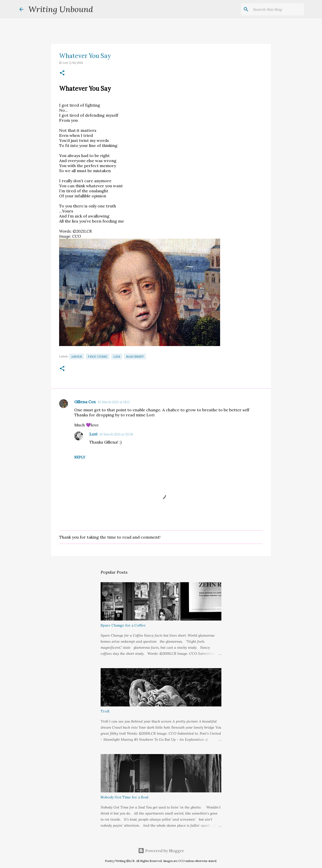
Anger (77, 356)
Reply (80, 457)
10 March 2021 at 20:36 (116, 434)
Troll (105, 711)
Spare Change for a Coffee (123, 625)
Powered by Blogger (161, 851)
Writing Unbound (61, 9)
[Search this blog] (277, 9)
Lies (117, 356)
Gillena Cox (85, 402)
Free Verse (98, 356)
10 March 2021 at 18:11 (114, 402)
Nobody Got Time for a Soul (124, 797)
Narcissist (135, 356)
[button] (62, 73)
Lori (93, 434)
